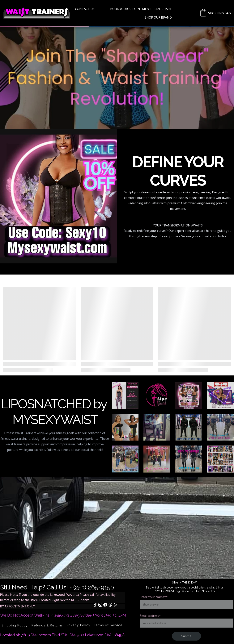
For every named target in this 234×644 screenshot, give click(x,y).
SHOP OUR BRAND (158, 17)
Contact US (85, 9)
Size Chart (163, 9)
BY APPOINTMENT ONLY (18, 606)
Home (102, 9)
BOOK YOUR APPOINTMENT (131, 9)
